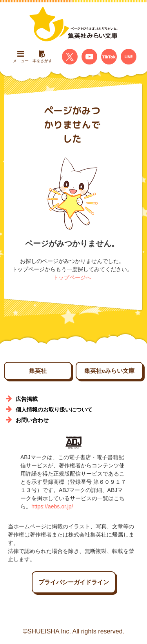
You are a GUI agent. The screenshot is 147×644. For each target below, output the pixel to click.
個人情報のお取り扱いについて (54, 410)
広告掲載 (27, 399)
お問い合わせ (32, 420)
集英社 (38, 371)
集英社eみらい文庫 (109, 371)
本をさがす (42, 56)
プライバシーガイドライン (74, 582)
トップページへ (72, 277)
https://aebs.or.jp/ (52, 506)
